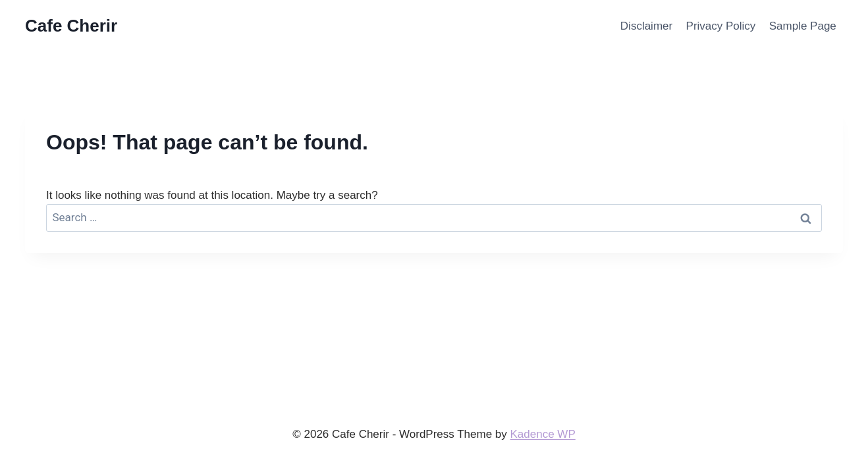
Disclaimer (646, 26)
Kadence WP (543, 434)
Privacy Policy (721, 26)
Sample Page (803, 26)
